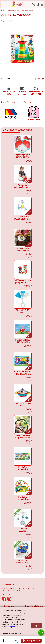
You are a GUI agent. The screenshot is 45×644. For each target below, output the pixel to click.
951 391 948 (10, 594)
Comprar (34, 641)
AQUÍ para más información (10, 628)
